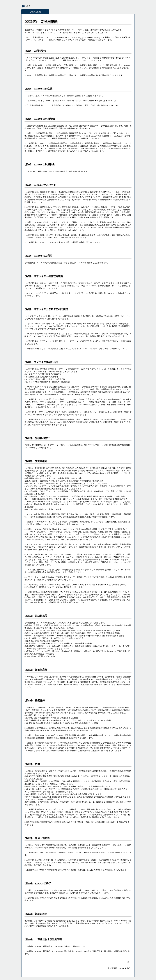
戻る (28, 6)
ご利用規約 (35, 12)
